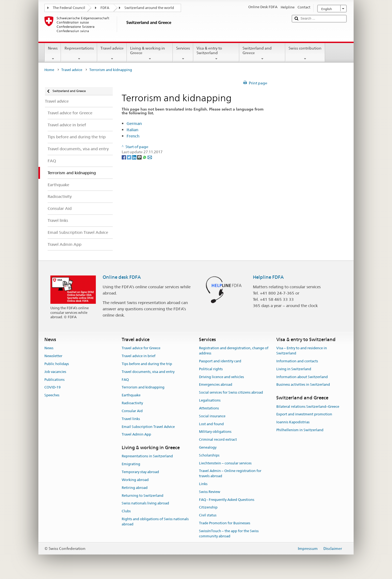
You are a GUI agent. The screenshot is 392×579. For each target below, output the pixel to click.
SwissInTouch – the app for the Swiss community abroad (229, 534)
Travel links (131, 419)
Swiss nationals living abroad (145, 503)
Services (183, 53)
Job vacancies (55, 372)
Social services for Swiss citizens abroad (231, 393)
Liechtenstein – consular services (225, 463)
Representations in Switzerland (147, 456)
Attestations (209, 408)
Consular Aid (132, 411)
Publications (54, 380)
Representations (79, 53)
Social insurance (212, 416)
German (134, 123)
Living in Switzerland (294, 369)
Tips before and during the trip (147, 364)
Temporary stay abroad (140, 472)
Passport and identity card (220, 361)
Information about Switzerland (302, 377)
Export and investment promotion (304, 414)
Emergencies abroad (216, 385)
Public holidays (57, 364)
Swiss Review (210, 492)
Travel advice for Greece (141, 348)
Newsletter (53, 356)
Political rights (211, 369)
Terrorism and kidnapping (143, 387)
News (53, 53)
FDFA (105, 8)
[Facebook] (124, 157)
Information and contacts (297, 361)
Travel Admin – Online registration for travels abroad (230, 474)
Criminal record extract (218, 439)
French (133, 136)
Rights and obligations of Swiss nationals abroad (155, 522)
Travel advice (112, 53)
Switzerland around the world (149, 8)
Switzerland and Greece (262, 53)
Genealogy (208, 447)
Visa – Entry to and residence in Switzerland (302, 351)
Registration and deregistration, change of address (234, 351)
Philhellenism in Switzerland (300, 430)
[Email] (150, 157)
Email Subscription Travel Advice (148, 427)
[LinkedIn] (135, 157)
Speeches (52, 395)
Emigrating (131, 464)
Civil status (208, 515)
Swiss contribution (305, 53)
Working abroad (135, 480)
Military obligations (215, 432)
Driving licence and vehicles (221, 377)
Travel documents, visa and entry (148, 372)
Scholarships (209, 455)
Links (203, 484)
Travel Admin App (136, 435)
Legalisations (210, 400)
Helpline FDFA (268, 277)
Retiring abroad (135, 488)
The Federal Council (69, 8)
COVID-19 (53, 387)
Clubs (126, 511)
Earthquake (131, 395)
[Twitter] (129, 157)
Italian (132, 130)
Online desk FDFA (122, 277)
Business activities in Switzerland (303, 385)
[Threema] (140, 157)
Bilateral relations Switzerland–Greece (308, 407)
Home (49, 70)
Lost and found (211, 424)
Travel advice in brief (139, 356)
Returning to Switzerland (143, 496)
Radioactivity (132, 403)
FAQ (125, 380)
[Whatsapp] (145, 157)
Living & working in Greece (150, 53)
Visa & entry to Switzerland (216, 53)
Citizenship (208, 508)
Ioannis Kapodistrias (293, 422)
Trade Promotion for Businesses (225, 523)
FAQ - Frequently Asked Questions (227, 500)
